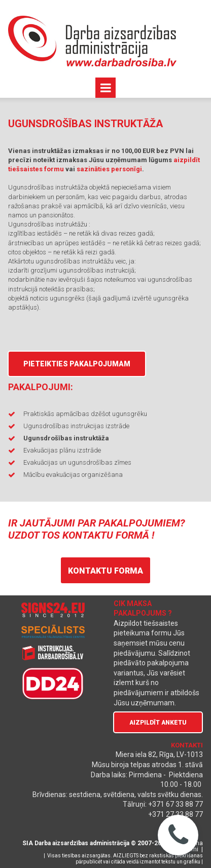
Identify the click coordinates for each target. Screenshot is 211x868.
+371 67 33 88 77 (175, 804)
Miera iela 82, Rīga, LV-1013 (159, 754)
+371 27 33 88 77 (175, 814)
